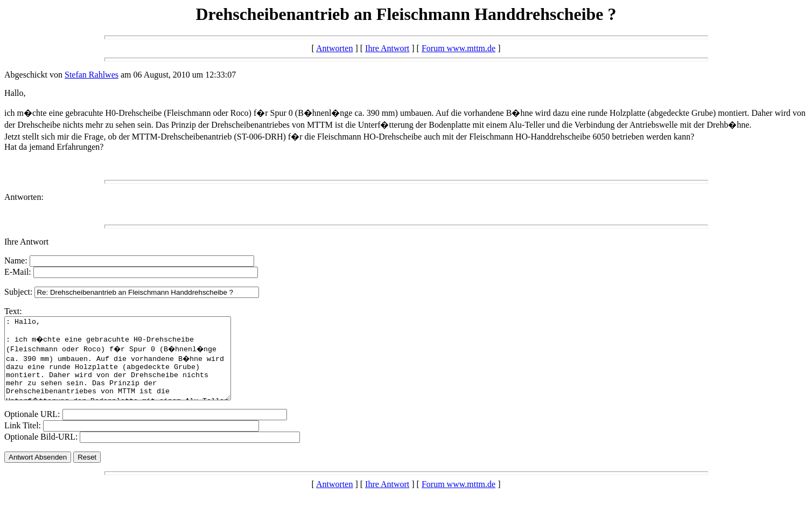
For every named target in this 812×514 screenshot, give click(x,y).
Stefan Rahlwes (92, 75)
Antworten (334, 48)
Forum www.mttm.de (458, 48)
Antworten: (24, 197)
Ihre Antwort (387, 48)
